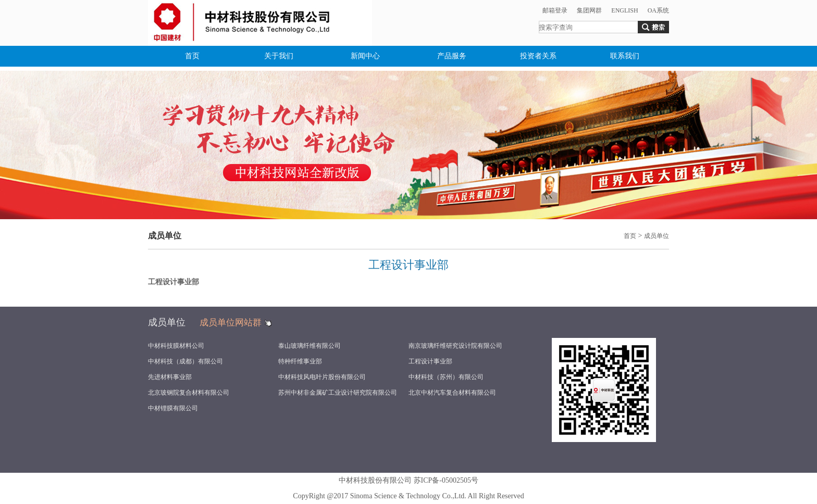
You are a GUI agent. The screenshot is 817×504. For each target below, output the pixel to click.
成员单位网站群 (231, 323)
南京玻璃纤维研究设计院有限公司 (455, 346)
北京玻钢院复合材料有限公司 (189, 393)
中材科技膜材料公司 (176, 346)
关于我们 (279, 56)
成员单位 (657, 236)
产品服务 (452, 56)
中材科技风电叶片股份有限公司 (322, 377)
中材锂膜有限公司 (173, 408)
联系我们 (625, 56)
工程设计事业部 (430, 361)
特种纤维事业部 (300, 361)
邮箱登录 (555, 10)
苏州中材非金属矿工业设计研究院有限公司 (338, 393)
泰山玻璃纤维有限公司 (310, 346)
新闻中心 (365, 56)
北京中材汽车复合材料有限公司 (452, 393)
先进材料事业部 (170, 377)
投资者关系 (538, 56)
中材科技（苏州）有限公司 (446, 377)
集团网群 (589, 10)
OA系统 (658, 10)
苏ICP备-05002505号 (446, 480)
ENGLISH (624, 10)
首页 (192, 56)
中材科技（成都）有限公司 (185, 361)
